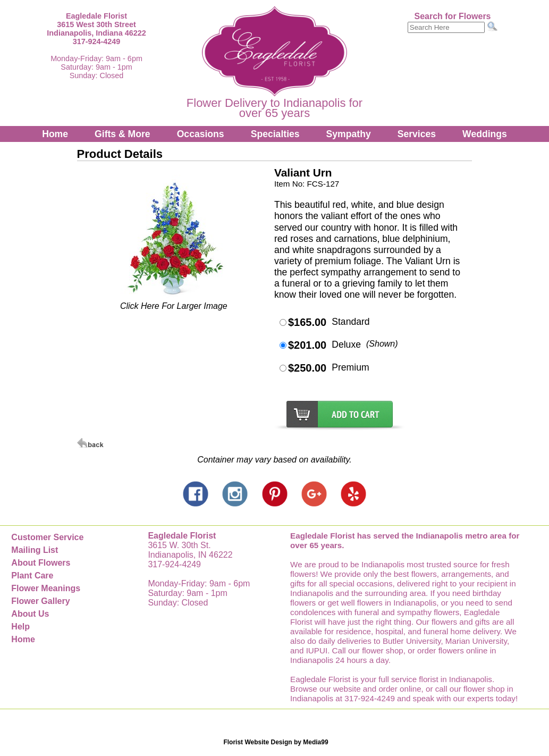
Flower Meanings (46, 588)
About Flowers (41, 563)
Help (20, 627)
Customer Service (47, 537)
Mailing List (35, 550)
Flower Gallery (40, 601)
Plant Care (32, 576)
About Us (30, 614)
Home (55, 134)
